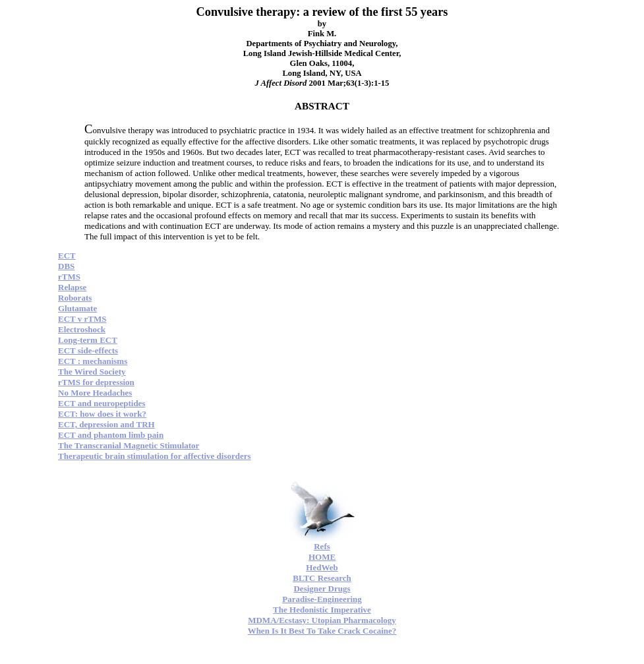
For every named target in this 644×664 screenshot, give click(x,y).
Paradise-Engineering (322, 599)
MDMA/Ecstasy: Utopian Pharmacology (322, 620)
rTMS (69, 277)
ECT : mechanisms (93, 361)
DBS (66, 266)
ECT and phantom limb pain (111, 435)
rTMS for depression (96, 382)
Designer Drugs (322, 589)
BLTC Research (322, 578)
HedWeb (322, 567)
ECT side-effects (88, 350)
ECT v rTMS (82, 319)
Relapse (72, 287)
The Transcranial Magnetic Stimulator (129, 445)
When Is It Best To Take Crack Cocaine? (322, 631)
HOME (322, 557)
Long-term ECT (88, 340)
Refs (322, 546)
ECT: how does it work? (102, 414)
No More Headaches (95, 393)
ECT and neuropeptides (102, 403)
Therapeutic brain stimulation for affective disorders (155, 456)
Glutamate (77, 308)
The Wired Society (92, 372)
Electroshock (82, 329)
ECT (67, 256)
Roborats (75, 298)
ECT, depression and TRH (106, 424)
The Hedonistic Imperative (322, 610)
